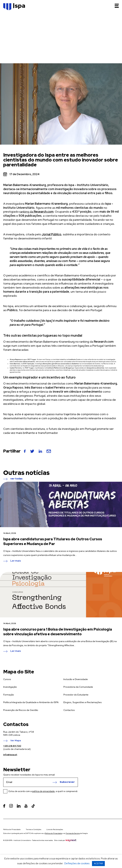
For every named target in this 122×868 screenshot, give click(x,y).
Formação (9, 695)
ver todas (16, 479)
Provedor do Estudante (76, 695)
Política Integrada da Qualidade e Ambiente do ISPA (31, 702)
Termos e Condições (34, 829)
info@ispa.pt (10, 755)
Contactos (69, 710)
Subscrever (67, 782)
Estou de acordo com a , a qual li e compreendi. (43, 791)
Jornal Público (52, 234)
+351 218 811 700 (12, 746)
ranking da (36, 212)
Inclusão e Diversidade (76, 679)
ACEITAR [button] (98, 864)
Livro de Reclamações (55, 829)
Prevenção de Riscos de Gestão (21, 710)
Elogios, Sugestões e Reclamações (83, 702)
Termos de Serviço (73, 833)
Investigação (10, 687)
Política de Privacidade (12, 829)
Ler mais (16, 561)
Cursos (7, 679)
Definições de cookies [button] (77, 863)
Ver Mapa (16, 741)
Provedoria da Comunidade (78, 687)
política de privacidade (43, 791)
